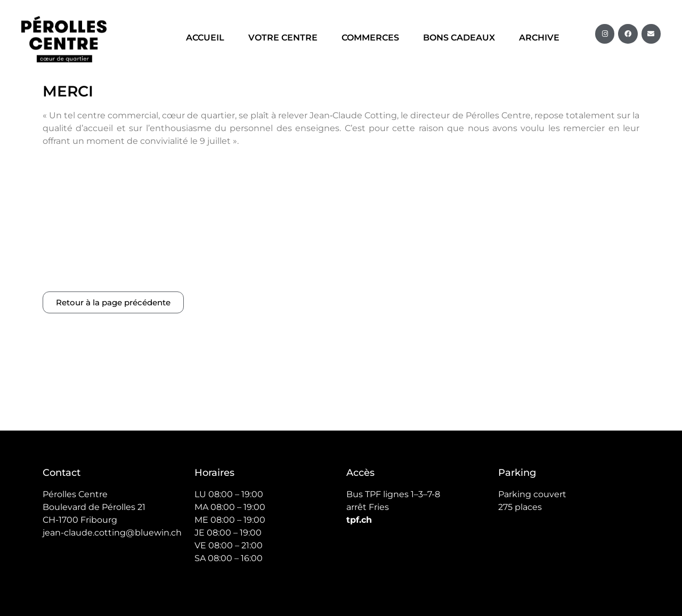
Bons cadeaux (459, 38)
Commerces (370, 38)
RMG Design (618, 540)
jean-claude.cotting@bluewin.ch (112, 418)
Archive (539, 38)
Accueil (205, 38)
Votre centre (283, 38)
